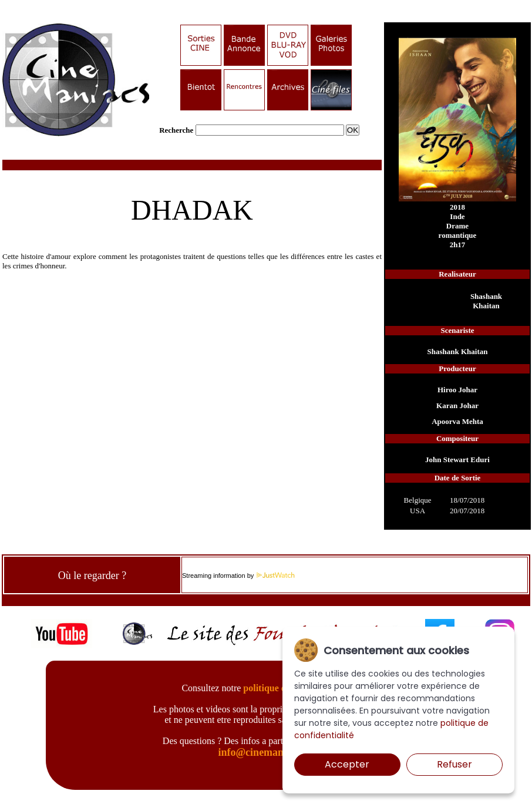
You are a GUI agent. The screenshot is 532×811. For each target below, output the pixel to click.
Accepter (347, 764)
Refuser (454, 764)
